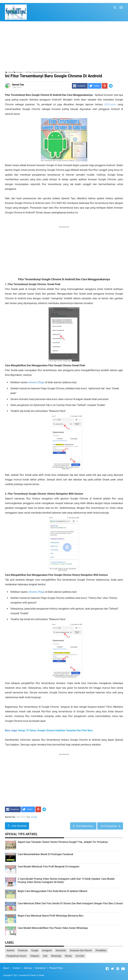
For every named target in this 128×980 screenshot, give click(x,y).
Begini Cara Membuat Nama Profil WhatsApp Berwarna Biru (51, 916)
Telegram (35, 956)
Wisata (68, 956)
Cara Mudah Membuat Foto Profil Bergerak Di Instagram (49, 867)
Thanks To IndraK (37, 975)
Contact (16, 968)
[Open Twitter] (112, 969)
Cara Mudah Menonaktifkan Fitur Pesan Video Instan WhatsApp (53, 928)
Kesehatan (61, 950)
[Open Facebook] (107, 969)
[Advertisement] (64, 46)
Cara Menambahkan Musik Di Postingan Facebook (46, 854)
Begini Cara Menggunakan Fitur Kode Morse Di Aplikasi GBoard (52, 891)
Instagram (47, 950)
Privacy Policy (56, 968)
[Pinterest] (105, 86)
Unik (45, 956)
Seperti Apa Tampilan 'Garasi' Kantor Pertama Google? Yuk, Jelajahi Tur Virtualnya (63, 842)
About (6, 968)
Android (10, 950)
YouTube (80, 956)
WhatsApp (56, 956)
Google (34, 817)
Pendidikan (101, 950)
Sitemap (28, 968)
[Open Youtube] (123, 969)
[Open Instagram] (118, 969)
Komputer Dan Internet (81, 950)
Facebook (23, 950)
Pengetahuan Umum (16, 956)
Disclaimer (41, 968)
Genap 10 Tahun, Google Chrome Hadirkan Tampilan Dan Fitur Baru (55, 730)
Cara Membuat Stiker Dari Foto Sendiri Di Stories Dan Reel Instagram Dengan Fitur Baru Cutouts (70, 903)
